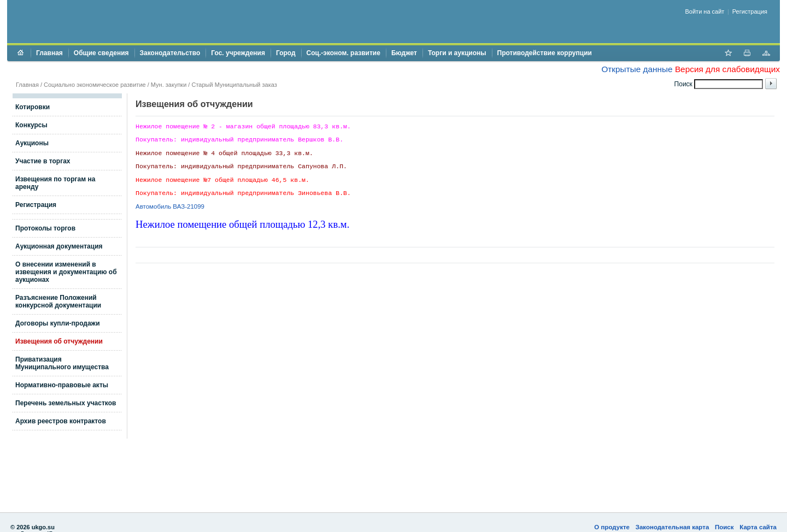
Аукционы (32, 143)
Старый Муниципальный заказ (234, 85)
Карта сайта (758, 527)
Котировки (33, 107)
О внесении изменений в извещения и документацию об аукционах (66, 272)
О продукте (612, 527)
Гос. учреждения (238, 53)
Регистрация (750, 11)
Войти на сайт (705, 11)
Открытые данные (637, 69)
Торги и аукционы (457, 53)
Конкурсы (31, 125)
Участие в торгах (43, 161)
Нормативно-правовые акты (62, 385)
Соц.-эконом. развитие (343, 53)
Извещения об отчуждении (59, 341)
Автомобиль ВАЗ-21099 (170, 206)
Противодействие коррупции (545, 53)
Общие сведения (101, 53)
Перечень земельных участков (66, 403)
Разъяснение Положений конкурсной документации (58, 302)
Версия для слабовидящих (727, 69)
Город (286, 53)
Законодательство (170, 53)
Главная (49, 53)
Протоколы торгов (45, 228)
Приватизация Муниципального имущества (62, 363)
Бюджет (404, 53)
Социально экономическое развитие (95, 85)
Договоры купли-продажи (58, 323)
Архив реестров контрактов (61, 421)
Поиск (724, 527)
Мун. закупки (169, 85)
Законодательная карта (673, 527)
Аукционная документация (59, 246)
